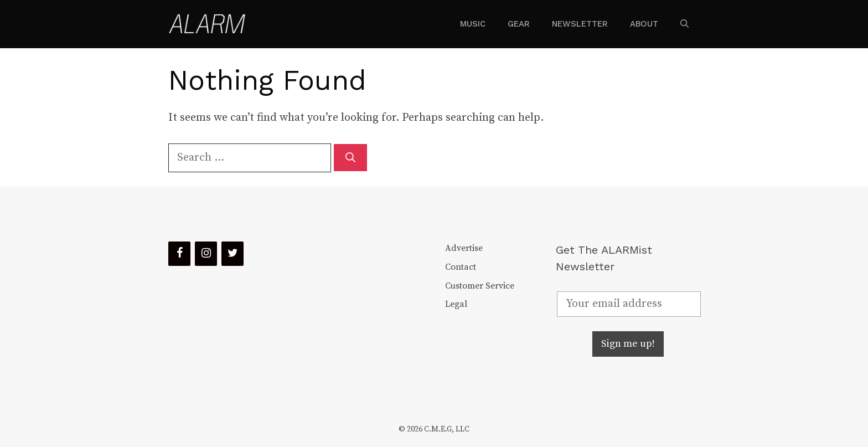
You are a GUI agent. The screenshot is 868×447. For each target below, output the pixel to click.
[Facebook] (179, 254)
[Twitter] (232, 254)
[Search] (350, 158)
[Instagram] (206, 254)
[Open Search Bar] (684, 24)
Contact (461, 267)
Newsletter (580, 24)
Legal (456, 304)
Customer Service (480, 286)
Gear (519, 24)
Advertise (464, 248)
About (644, 24)
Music (473, 24)
